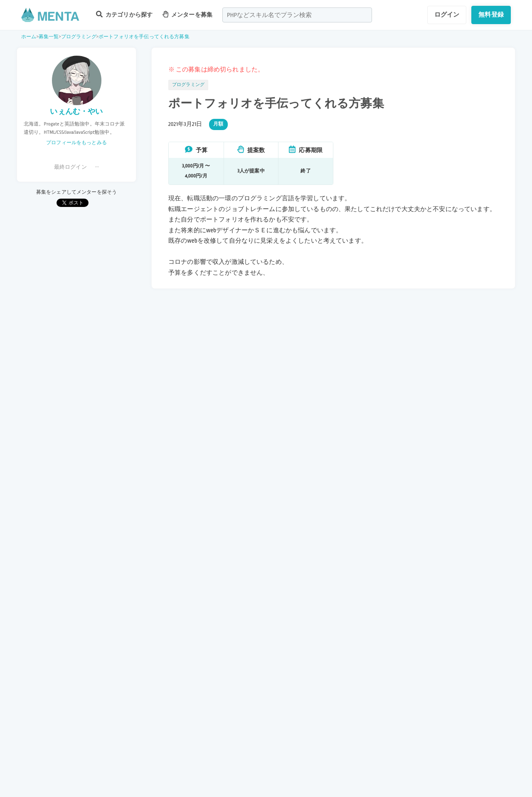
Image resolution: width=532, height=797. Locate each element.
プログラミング (79, 37)
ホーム (29, 37)
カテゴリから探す (124, 14)
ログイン (447, 15)
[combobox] (297, 15)
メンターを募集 (187, 14)
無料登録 (491, 15)
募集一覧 (49, 37)
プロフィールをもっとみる (76, 143)
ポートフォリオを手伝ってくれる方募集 (144, 37)
